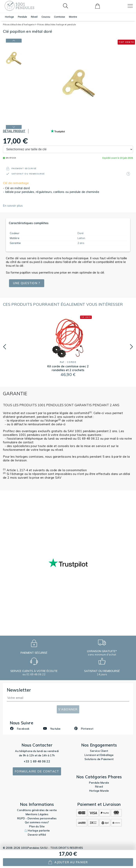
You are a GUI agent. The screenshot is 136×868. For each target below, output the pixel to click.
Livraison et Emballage (99, 755)
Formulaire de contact (37, 771)
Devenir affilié (37, 835)
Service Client (99, 751)
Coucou (46, 17)
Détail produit (14, 131)
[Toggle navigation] (130, 6)
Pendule (22, 17)
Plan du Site (37, 826)
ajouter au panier (68, 862)
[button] (5, 347)
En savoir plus (13, 206)
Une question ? (27, 283)
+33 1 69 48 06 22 (37, 761)
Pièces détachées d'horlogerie (20, 25)
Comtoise (59, 17)
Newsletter (19, 690)
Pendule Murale (99, 783)
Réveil (34, 17)
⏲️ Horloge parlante (37, 831)
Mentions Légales (37, 814)
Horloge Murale (99, 791)
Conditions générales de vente (37, 810)
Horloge (9, 17)
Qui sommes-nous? (37, 822)
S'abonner (68, 709)
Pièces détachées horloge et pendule (56, 25)
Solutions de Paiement (99, 759)
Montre (73, 17)
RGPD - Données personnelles (37, 818)
